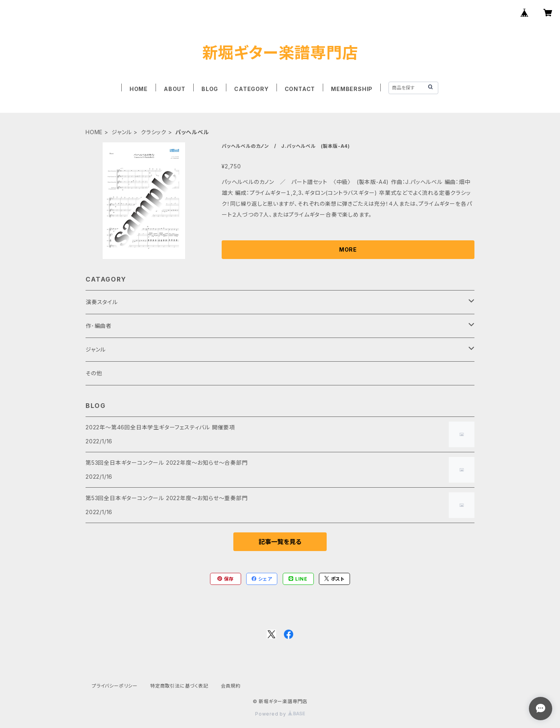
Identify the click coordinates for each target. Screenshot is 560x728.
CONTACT (300, 89)
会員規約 (231, 686)
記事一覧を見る (280, 542)
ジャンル (122, 132)
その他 (94, 373)
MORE (348, 249)
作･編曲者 (99, 326)
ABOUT (175, 89)
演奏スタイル (102, 302)
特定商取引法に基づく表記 (179, 686)
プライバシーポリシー (115, 686)
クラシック (154, 132)
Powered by (280, 714)
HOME (139, 89)
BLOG (210, 89)
